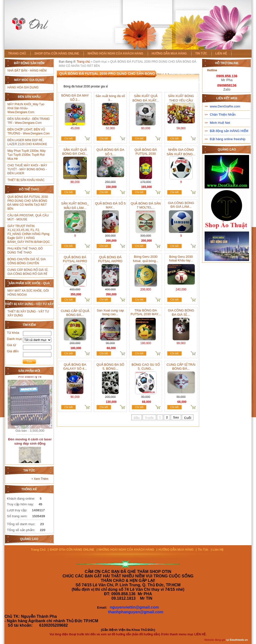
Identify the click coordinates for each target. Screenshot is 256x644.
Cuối (188, 418)
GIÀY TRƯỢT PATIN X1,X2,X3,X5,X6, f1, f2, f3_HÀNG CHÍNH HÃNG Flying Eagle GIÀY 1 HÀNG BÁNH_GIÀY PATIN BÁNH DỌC (29, 234)
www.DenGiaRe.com (225, 106)
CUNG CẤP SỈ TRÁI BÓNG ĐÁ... (181, 367)
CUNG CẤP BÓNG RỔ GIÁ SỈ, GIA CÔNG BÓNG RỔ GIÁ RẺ (28, 272)
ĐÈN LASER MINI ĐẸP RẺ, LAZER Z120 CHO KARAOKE (27, 142)
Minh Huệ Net (220, 123)
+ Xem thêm (40, 479)
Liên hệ (218, 550)
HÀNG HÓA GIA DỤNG (23, 87)
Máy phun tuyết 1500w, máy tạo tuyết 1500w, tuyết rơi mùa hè (26, 155)
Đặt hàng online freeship (228, 139)
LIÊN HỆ (221, 53)
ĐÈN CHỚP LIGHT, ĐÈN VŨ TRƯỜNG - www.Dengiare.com (29, 131)
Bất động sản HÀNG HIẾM (229, 131)
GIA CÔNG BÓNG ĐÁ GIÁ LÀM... (181, 205)
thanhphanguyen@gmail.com (136, 612)
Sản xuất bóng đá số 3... (110, 98)
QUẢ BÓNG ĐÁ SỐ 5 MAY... (110, 205)
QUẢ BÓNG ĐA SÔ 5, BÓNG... (110, 367)
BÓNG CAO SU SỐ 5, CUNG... (146, 367)
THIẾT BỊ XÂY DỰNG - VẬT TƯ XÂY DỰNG (28, 313)
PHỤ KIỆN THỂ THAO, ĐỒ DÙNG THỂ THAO (25, 251)
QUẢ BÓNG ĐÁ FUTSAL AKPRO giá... (75, 261)
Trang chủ (83, 62)
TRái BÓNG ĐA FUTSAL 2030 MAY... (146, 312)
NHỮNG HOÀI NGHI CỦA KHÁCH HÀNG (115, 53)
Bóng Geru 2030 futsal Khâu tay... (181, 258)
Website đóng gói (215, 640)
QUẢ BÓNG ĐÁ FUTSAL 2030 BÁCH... (146, 154)
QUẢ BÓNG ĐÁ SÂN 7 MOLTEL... (146, 205)
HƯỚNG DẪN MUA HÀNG (169, 53)
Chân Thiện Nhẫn (223, 115)
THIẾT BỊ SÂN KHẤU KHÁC (26, 180)
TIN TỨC (201, 53)
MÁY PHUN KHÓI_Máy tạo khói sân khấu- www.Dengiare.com (26, 108)
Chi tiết (68, 138)
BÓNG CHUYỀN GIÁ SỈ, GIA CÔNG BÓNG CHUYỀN (26, 261)
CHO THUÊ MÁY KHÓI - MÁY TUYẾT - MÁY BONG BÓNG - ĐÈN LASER (27, 169)
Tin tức (203, 550)
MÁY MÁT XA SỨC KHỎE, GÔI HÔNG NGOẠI (28, 293)
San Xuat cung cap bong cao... (110, 312)
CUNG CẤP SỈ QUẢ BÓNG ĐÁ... (75, 313)
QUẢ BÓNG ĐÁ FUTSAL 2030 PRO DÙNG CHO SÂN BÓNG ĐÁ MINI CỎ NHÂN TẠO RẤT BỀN (28, 203)
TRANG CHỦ (17, 53)
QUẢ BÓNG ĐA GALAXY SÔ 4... (75, 367)
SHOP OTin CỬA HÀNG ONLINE (57, 53)
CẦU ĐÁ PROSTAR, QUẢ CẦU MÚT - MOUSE (28, 217)
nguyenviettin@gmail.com (134, 607)
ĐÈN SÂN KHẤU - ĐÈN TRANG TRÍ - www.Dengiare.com (29, 121)
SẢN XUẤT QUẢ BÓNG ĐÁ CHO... (75, 152)
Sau (176, 417)
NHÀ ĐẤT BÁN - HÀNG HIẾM (27, 71)
